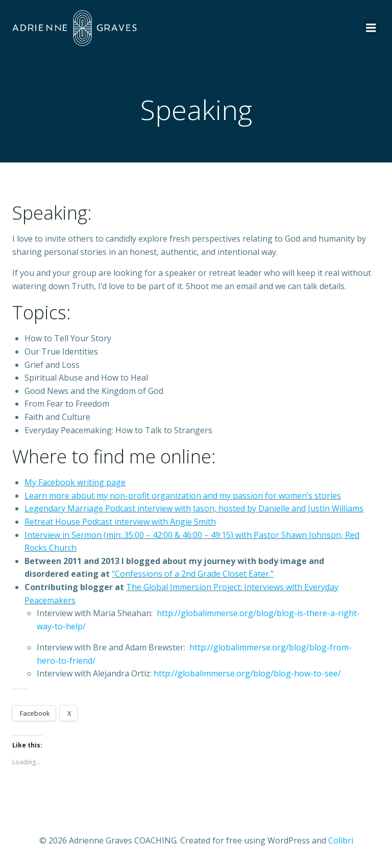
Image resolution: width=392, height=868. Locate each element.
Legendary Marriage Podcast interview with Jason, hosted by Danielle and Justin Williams (194, 508)
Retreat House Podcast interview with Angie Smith (120, 522)
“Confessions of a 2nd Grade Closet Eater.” (193, 574)
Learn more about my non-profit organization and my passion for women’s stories (183, 496)
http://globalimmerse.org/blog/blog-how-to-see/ (247, 673)
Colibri (341, 840)
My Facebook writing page (75, 482)
